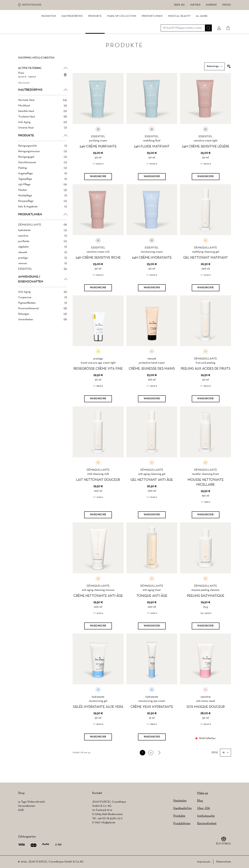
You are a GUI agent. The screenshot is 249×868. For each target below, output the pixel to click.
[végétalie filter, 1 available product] (43, 255)
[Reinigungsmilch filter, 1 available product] (43, 154)
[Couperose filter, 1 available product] (43, 306)
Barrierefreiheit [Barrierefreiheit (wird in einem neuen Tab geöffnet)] (207, 824)
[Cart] (227, 22)
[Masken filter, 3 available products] (43, 198)
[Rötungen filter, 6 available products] (43, 322)
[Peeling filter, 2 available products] (43, 176)
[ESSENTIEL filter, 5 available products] (43, 277)
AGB (21, 810)
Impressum (204, 862)
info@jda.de (108, 823)
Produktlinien (152, 36)
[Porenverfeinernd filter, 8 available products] (43, 317)
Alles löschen (24, 91)
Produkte (95, 36)
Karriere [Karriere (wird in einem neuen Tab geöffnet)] (211, 5)
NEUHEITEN (49, 36)
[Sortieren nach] (215, 74)
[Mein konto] (218, 22)
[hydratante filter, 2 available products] (43, 238)
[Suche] (207, 22)
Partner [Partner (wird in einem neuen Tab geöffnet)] (195, 5)
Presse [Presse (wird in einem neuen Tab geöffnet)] (227, 5)
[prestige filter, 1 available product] (43, 266)
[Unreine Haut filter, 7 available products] (43, 136)
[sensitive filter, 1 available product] (43, 244)
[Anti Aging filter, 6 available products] (43, 130)
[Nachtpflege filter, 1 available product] (43, 204)
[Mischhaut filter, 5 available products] (43, 114)
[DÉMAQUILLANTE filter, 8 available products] (43, 233)
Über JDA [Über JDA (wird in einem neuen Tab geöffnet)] (179, 5)
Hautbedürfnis (72, 36)
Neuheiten (180, 801)
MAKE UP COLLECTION (122, 36)
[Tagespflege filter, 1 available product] (43, 187)
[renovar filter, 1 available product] (43, 272)
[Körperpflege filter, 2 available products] (43, 209)
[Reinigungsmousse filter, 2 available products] (43, 160)
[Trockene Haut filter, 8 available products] (43, 125)
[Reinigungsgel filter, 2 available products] (43, 165)
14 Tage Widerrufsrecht (31, 802)
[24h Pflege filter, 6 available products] (43, 193)
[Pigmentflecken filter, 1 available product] (43, 311)
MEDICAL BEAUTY (179, 36)
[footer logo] (224, 841)
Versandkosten (27, 806)
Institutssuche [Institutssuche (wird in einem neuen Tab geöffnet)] (32, 5)
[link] (159, 761)
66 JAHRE (202, 36)
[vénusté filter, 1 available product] (43, 261)
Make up (203, 793)
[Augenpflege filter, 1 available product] (43, 182)
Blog (200, 801)
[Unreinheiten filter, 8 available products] (43, 328)
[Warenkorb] (98, 185)
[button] (43, 69)
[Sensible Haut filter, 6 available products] (43, 119)
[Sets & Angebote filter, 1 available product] (43, 215)
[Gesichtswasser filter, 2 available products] (43, 171)
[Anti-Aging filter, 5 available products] (43, 300)
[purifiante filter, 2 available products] (43, 249)
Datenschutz (224, 862)
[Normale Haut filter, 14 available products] (43, 108)
